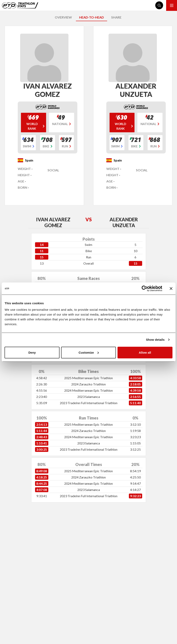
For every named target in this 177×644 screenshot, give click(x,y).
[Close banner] (171, 289)
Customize (89, 352)
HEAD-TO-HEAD (92, 17)
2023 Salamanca (89, 397)
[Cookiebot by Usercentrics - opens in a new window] (144, 289)
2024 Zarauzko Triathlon (88, 384)
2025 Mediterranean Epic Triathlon (88, 378)
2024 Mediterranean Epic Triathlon (88, 390)
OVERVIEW (63, 17)
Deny (32, 352)
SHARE (116, 17)
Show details (155, 340)
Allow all (145, 352)
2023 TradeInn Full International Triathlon (89, 403)
